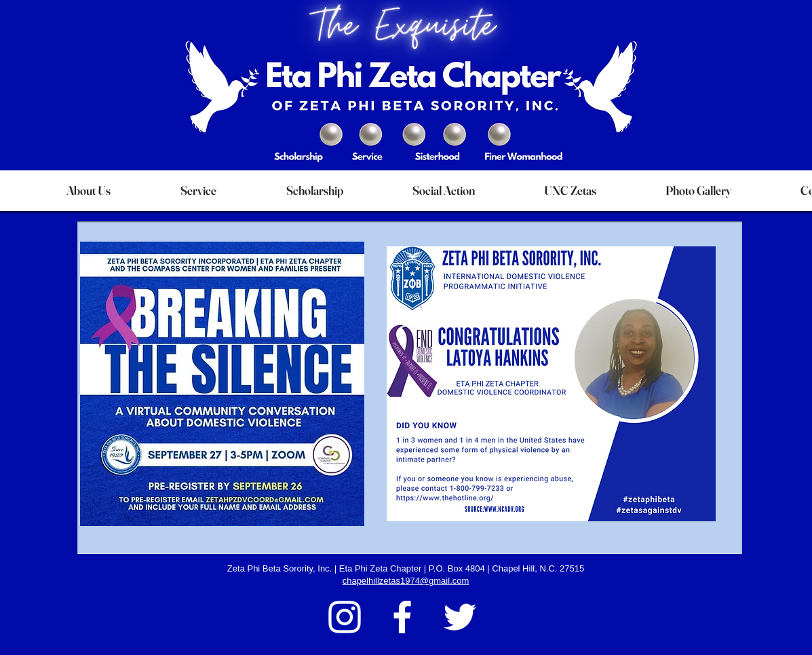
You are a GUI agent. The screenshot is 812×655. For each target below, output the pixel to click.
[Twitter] (460, 617)
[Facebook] (402, 617)
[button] (89, 191)
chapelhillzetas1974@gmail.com (406, 581)
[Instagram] (345, 617)
